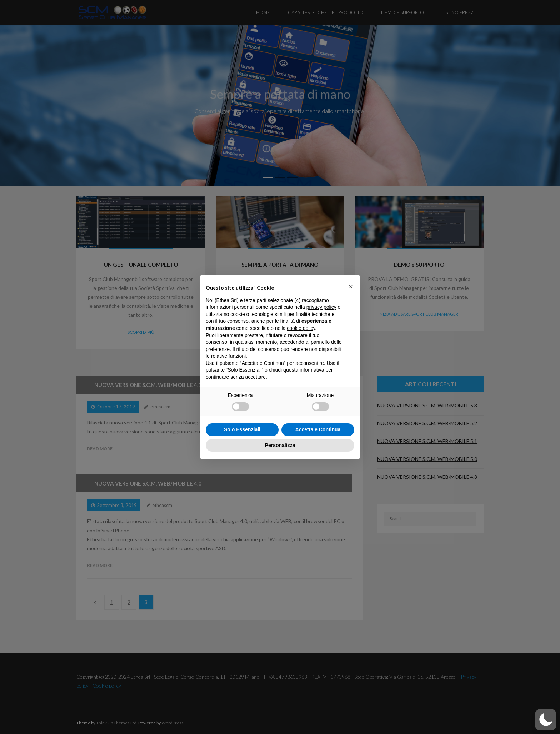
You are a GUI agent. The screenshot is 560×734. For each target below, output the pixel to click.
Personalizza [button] (280, 445)
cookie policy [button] (301, 328)
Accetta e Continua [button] (318, 429)
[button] (351, 287)
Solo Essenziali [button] (242, 429)
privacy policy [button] (321, 307)
